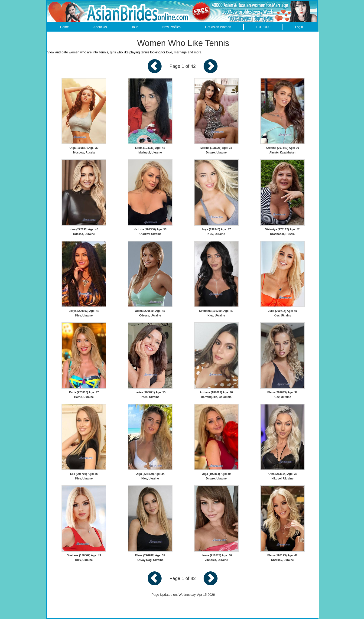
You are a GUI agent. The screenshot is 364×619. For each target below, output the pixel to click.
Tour (135, 27)
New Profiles (171, 27)
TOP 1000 (263, 27)
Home (64, 27)
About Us (100, 27)
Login (299, 27)
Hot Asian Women (218, 27)
